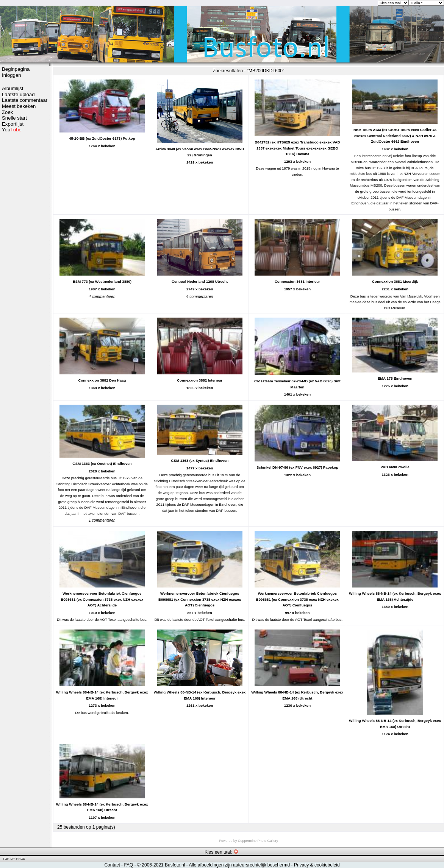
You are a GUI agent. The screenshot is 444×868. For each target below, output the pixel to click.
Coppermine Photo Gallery (258, 841)
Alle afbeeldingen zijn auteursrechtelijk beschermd (239, 865)
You (12, 130)
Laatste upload (18, 94)
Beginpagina (16, 69)
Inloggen (12, 75)
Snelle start (14, 118)
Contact (112, 865)
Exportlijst (13, 124)
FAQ (128, 865)
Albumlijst (13, 88)
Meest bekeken (19, 106)
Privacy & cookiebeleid (317, 865)
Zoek (7, 112)
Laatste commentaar (25, 100)
